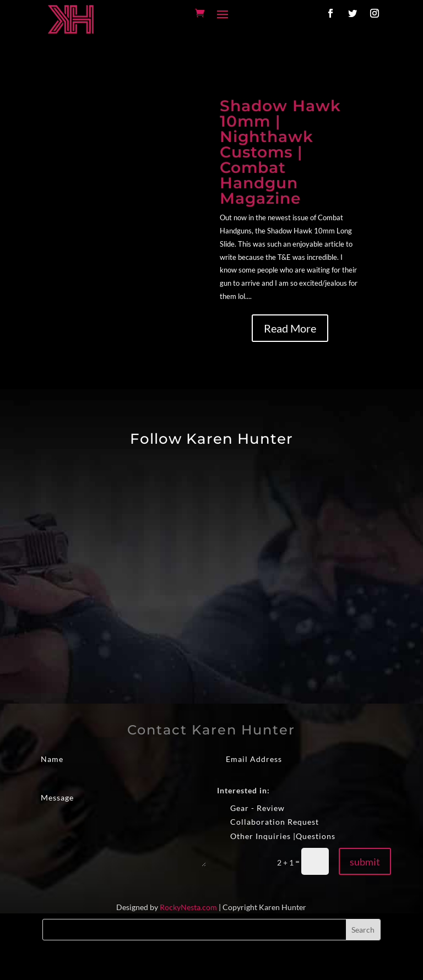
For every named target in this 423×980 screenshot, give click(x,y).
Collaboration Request (268, 822)
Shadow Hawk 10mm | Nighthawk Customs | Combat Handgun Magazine (280, 152)
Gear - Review (251, 808)
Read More (290, 328)
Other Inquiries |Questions (276, 837)
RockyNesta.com (188, 907)
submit (365, 862)
